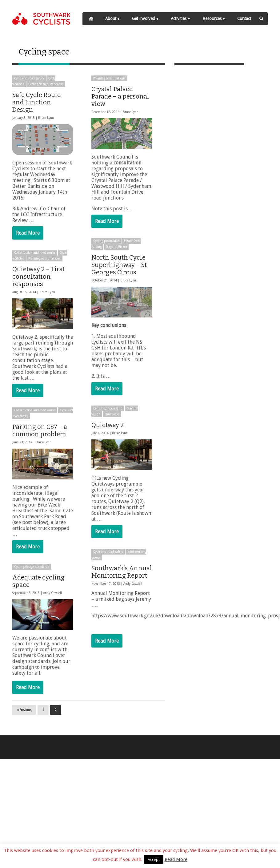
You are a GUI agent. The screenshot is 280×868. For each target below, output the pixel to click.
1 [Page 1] (43, 710)
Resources (212, 18)
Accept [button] (154, 860)
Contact (244, 18)
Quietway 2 (107, 426)
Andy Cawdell (132, 585)
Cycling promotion (106, 241)
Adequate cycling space (38, 583)
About (111, 18)
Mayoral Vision (116, 247)
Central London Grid (107, 410)
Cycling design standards (46, 84)
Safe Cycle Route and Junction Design (36, 102)
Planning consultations (109, 78)
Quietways (111, 416)
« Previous (24, 710)
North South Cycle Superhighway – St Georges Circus (118, 265)
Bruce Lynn (46, 117)
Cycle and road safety (29, 78)
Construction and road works (35, 253)
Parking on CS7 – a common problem (40, 432)
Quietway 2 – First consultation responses (38, 277)
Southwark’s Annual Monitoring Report (121, 573)
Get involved (144, 18)
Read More (28, 233)
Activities (179, 18)
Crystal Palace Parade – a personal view (120, 96)
